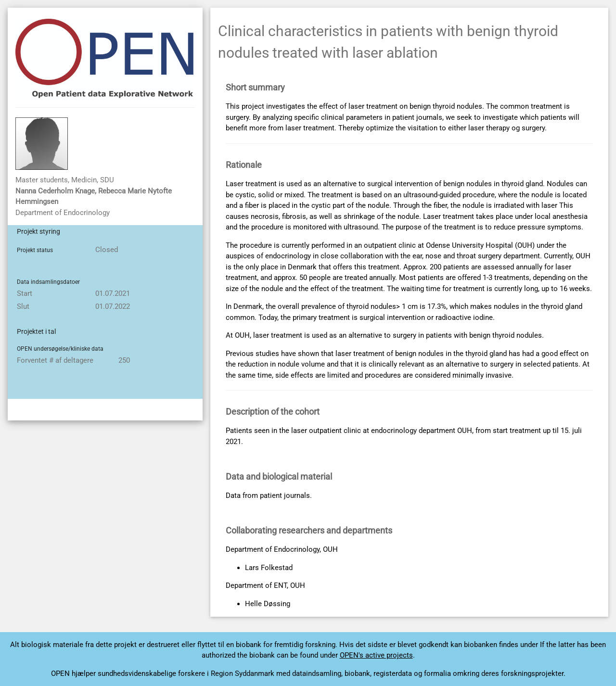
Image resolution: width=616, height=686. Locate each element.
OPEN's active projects (376, 655)
